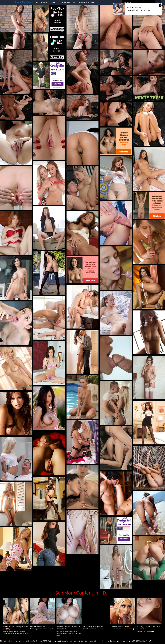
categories (42, 2)
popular (55, 2)
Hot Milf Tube (69, 2)
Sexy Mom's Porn (87, 2)
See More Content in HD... (82, 593)
